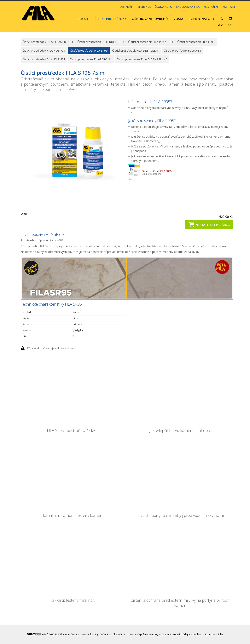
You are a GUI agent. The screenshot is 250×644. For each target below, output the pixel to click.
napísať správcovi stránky (144, 634)
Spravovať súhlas (214, 634)
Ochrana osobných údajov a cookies (181, 634)
